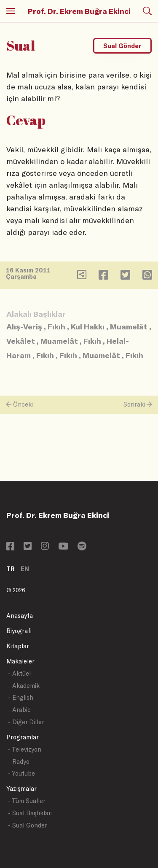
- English (21, 697)
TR (11, 569)
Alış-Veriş (24, 326)
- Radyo (19, 762)
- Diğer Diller (26, 722)
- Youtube (21, 773)
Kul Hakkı (88, 326)
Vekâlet (21, 341)
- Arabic (19, 710)
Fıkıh (56, 326)
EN (25, 569)
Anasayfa (20, 616)
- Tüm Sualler (27, 801)
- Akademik (24, 686)
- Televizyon (25, 749)
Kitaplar (18, 646)
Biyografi (19, 631)
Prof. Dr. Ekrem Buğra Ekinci (79, 11)
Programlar (23, 737)
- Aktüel (19, 673)
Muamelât (129, 326)
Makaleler (20, 661)
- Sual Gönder (28, 825)
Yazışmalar (21, 788)
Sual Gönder (122, 46)
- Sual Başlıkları (30, 813)
